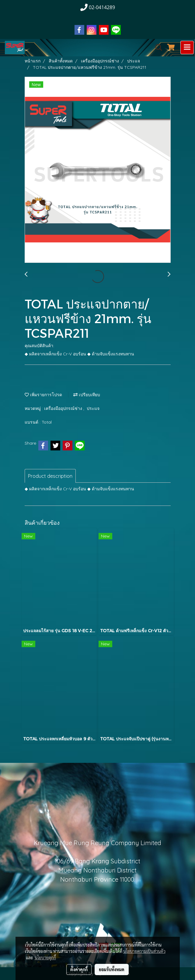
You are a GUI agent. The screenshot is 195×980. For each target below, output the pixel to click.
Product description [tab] (50, 476)
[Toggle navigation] (187, 48)
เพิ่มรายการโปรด (43, 395)
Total (47, 422)
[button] (157, 48)
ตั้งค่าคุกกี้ (79, 969)
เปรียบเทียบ (87, 395)
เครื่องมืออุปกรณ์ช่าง (64, 408)
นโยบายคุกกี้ (45, 957)
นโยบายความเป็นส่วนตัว (144, 951)
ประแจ (93, 408)
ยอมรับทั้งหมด (112, 969)
